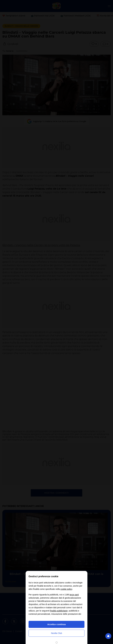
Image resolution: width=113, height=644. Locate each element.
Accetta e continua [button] (56, 624)
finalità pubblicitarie (59, 611)
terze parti (74, 595)
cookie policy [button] (66, 589)
